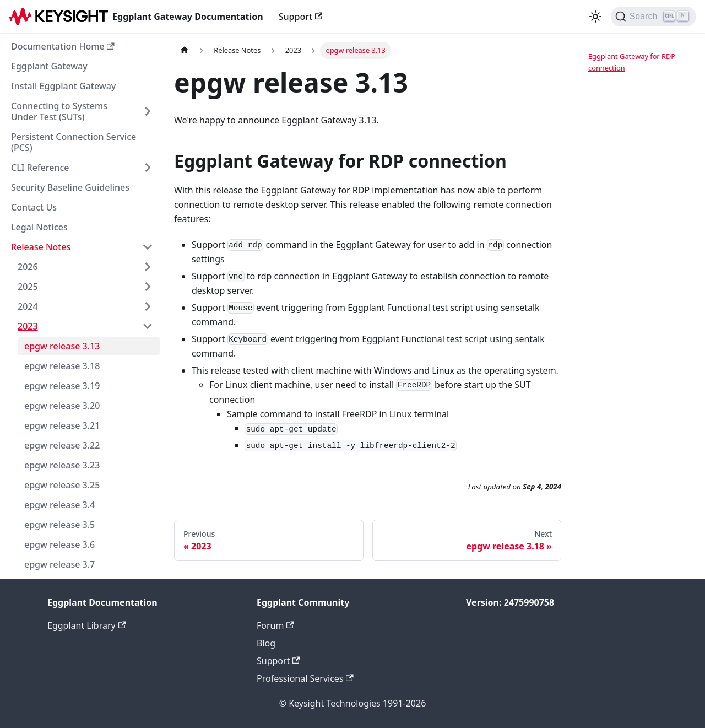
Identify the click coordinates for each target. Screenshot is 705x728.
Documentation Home (63, 46)
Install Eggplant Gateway (63, 86)
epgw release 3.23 (62, 465)
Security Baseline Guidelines (70, 187)
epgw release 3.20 (62, 406)
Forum (275, 625)
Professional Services (305, 678)
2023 (28, 326)
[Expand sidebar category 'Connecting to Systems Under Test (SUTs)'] (148, 111)
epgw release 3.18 (62, 366)
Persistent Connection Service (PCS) (74, 142)
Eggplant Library (86, 625)
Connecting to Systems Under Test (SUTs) (59, 111)
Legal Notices (39, 227)
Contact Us (34, 207)
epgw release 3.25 (62, 485)
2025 (28, 287)
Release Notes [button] (41, 247)
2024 (28, 306)
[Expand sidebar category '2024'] (148, 306)
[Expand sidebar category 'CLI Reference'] (148, 168)
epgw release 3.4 (59, 505)
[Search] (654, 17)
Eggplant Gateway (49, 66)
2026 (28, 267)
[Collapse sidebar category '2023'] (148, 326)
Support (301, 17)
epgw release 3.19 (62, 386)
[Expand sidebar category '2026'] (148, 267)
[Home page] (185, 50)
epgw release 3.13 (62, 346)
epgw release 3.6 (59, 544)
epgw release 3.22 (62, 445)
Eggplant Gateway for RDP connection (632, 62)
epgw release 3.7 (59, 564)
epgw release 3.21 (62, 425)
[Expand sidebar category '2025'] (148, 287)
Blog (266, 643)
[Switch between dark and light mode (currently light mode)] (595, 17)
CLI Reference (40, 168)
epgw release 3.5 (59, 525)
